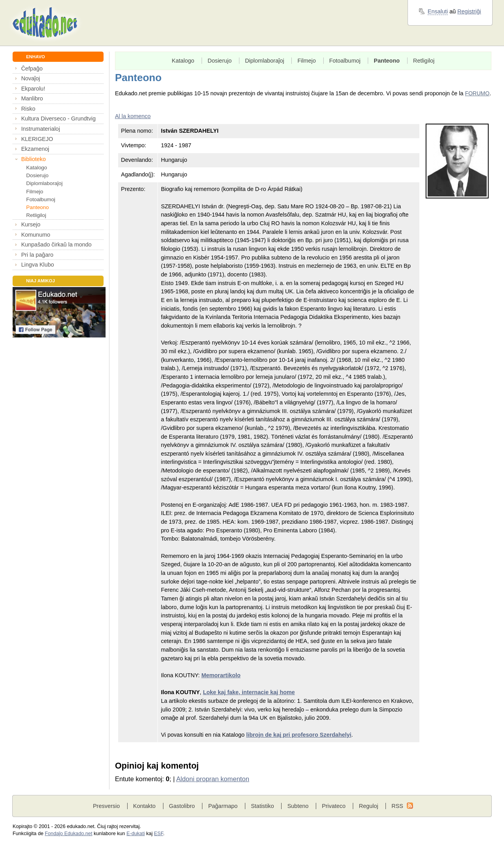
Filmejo (35, 192)
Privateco (334, 806)
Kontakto (144, 806)
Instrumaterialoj (41, 129)
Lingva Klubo (38, 265)
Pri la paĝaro (37, 255)
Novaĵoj (31, 78)
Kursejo (31, 224)
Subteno (298, 806)
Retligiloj (36, 215)
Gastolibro (182, 806)
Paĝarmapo (223, 806)
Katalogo (37, 168)
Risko (28, 109)
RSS (397, 806)
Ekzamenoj (35, 149)
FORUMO (477, 93)
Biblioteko (34, 159)
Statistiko (262, 806)
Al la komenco (133, 116)
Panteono (38, 207)
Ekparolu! (33, 89)
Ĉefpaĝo (32, 69)
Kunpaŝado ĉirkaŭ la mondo (57, 245)
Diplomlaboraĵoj (44, 183)
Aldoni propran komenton (213, 779)
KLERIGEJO (37, 139)
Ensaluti (438, 11)
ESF (158, 834)
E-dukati (136, 834)
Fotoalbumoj (41, 199)
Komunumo (36, 235)
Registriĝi (469, 11)
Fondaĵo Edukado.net (69, 834)
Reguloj (368, 806)
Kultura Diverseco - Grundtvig (58, 119)
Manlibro (32, 98)
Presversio (106, 806)
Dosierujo (38, 175)
